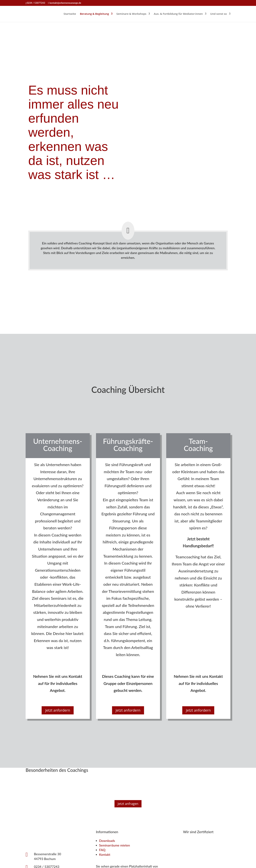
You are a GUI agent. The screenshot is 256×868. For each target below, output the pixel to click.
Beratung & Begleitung (94, 14)
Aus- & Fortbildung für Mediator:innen (178, 14)
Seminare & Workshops (131, 14)
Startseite (70, 14)
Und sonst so (219, 14)
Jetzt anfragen (128, 804)
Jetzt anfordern (58, 710)
